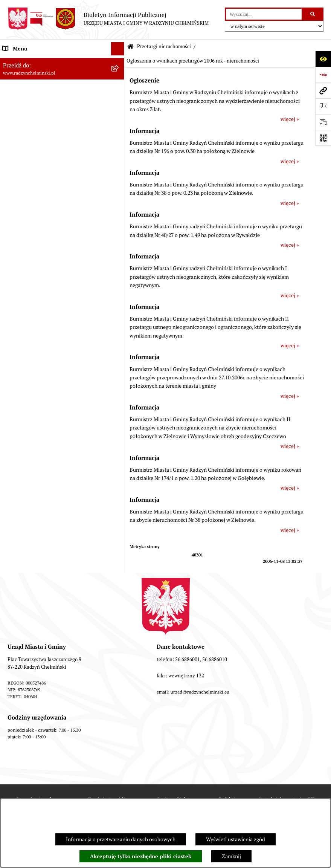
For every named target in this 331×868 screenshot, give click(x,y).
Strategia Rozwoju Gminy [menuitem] (32, 404)
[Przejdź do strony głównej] (108, 19)
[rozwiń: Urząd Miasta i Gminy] (119, 128)
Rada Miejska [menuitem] (18, 101)
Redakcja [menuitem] (13, 509)
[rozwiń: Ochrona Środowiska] (119, 457)
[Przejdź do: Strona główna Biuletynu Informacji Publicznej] (130, 47)
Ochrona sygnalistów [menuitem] (27, 167)
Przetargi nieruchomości (164, 47)
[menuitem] (62, 88)
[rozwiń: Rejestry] (119, 470)
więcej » (290, 119)
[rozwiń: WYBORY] (119, 88)
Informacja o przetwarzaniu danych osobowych (121, 839)
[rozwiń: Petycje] (119, 154)
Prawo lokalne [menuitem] (19, 377)
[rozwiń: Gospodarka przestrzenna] (119, 444)
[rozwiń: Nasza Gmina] (119, 62)
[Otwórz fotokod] (323, 138)
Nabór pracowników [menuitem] (26, 338)
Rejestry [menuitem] (12, 470)
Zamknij (231, 856)
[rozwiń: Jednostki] (119, 364)
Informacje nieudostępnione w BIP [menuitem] (43, 496)
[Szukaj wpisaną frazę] (313, 14)
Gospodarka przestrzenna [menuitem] (32, 443)
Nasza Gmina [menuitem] (18, 62)
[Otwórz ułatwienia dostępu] (323, 59)
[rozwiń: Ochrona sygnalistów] (119, 167)
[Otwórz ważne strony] (323, 106)
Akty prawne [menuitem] (17, 391)
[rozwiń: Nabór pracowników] (119, 338)
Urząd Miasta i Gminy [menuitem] (27, 128)
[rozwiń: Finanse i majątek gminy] (119, 351)
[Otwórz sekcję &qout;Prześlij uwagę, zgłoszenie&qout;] (323, 122)
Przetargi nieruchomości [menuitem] (31, 194)
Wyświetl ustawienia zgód (236, 839)
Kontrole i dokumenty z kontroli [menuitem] (39, 483)
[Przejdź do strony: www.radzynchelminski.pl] (323, 90)
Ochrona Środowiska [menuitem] (27, 457)
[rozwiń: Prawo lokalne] (119, 378)
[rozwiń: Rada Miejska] (119, 102)
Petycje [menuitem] (11, 154)
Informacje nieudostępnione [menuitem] (36, 536)
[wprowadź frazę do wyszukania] (264, 14)
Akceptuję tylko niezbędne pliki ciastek (141, 856)
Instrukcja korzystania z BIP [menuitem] (35, 523)
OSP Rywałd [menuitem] (17, 549)
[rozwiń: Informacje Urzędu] (119, 141)
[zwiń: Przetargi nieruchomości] (119, 194)
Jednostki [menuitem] (14, 364)
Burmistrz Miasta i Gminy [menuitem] (32, 115)
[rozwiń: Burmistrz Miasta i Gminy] (119, 115)
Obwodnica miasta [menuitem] (24, 417)
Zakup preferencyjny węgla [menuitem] (34, 430)
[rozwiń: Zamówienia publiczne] (119, 181)
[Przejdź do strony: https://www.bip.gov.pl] (323, 75)
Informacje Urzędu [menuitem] (24, 141)
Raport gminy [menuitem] (18, 75)
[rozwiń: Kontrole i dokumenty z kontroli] (119, 483)
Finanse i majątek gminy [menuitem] (31, 351)
